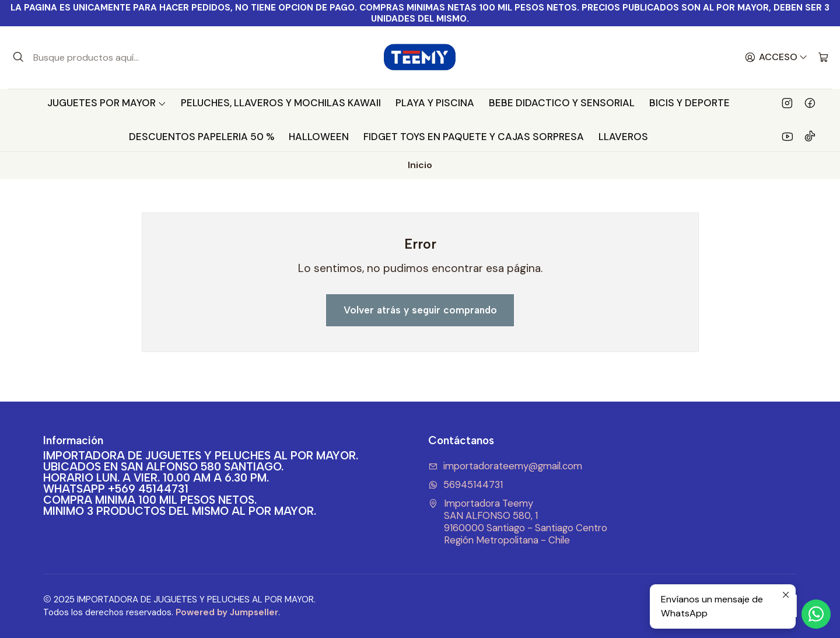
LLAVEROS (623, 137)
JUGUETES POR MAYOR (107, 103)
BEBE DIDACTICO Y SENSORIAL (562, 103)
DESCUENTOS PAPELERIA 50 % (202, 137)
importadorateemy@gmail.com (505, 466)
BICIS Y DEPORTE (689, 103)
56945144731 (466, 485)
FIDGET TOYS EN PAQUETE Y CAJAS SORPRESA (474, 137)
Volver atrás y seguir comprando (420, 310)
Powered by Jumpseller (227, 612)
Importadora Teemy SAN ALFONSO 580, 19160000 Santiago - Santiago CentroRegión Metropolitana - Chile (518, 522)
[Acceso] (776, 58)
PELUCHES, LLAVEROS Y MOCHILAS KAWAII (281, 103)
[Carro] (823, 58)
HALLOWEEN (319, 137)
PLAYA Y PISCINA (435, 103)
